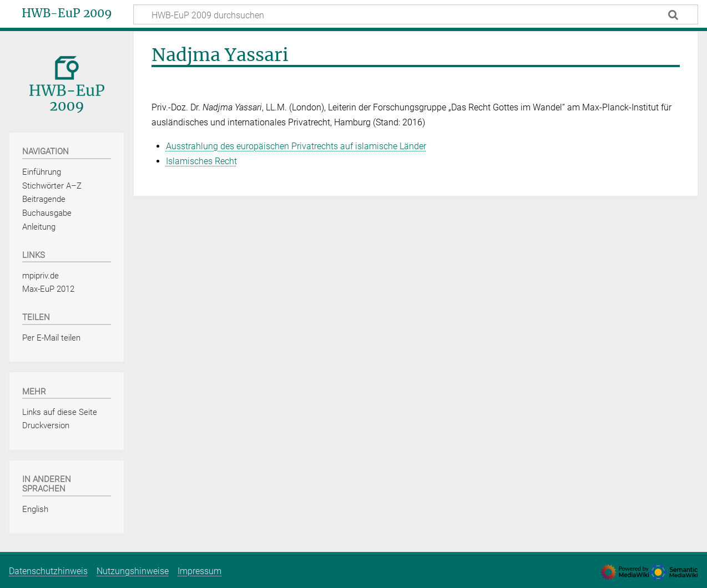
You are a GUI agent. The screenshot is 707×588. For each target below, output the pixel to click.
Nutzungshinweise (133, 571)
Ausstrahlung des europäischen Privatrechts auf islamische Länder (296, 146)
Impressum (200, 571)
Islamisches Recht (201, 161)
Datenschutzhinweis (48, 571)
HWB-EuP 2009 (67, 13)
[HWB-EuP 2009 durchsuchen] (416, 14)
